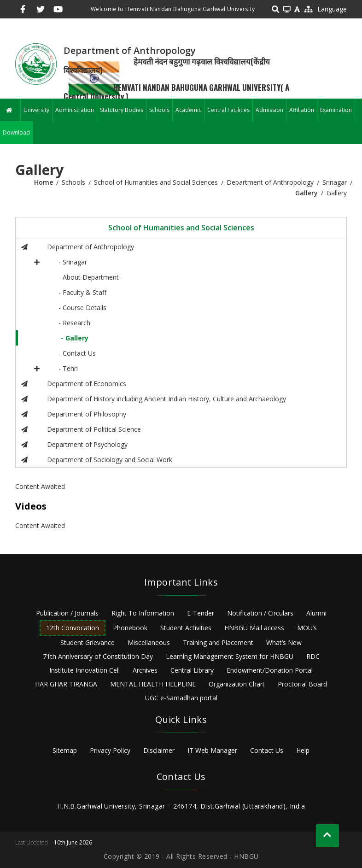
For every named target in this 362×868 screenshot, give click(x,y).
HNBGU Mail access (254, 628)
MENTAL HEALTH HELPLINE (153, 684)
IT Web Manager (212, 750)
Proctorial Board (302, 684)
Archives (145, 670)
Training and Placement (218, 642)
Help (303, 750)
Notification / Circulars (260, 613)
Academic (188, 110)
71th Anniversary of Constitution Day (98, 656)
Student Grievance (88, 642)
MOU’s (307, 628)
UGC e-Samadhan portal (181, 698)
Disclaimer (159, 750)
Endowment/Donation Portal (270, 670)
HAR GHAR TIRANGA (66, 684)
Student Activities (186, 628)
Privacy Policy (110, 750)
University (36, 110)
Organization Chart (237, 684)
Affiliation (302, 110)
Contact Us (267, 750)
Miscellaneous (149, 642)
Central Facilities (228, 110)
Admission (269, 110)
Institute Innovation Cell (85, 670)
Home (44, 182)
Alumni (316, 613)
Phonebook (130, 628)
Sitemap (65, 750)
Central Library (192, 670)
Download (16, 132)
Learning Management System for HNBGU (230, 656)
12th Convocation (73, 628)
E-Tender (201, 613)
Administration (75, 110)
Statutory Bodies (122, 110)
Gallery (307, 193)
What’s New (284, 642)
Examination (336, 110)
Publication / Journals (67, 613)
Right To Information (143, 613)
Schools (159, 110)
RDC (313, 656)
